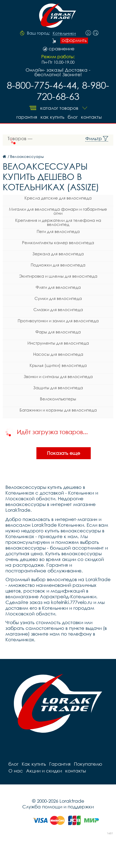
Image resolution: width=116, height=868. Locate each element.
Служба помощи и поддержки (58, 807)
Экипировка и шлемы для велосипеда (58, 276)
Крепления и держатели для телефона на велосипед (58, 222)
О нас (16, 771)
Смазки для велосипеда (58, 309)
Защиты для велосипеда (58, 388)
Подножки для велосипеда (58, 265)
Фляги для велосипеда (58, 287)
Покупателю (88, 764)
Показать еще (64, 453)
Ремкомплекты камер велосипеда (58, 243)
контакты (91, 117)
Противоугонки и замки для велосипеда (58, 321)
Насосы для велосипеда (58, 354)
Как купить (52, 117)
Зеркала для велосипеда (58, 254)
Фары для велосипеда (58, 332)
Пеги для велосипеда (58, 231)
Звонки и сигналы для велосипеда (58, 376)
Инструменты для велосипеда (58, 343)
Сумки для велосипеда (58, 298)
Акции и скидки (44, 771)
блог (73, 117)
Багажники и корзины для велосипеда (58, 410)
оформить (74, 40)
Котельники (64, 33)
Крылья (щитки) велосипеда (58, 365)
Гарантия (27, 117)
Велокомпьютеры (58, 399)
